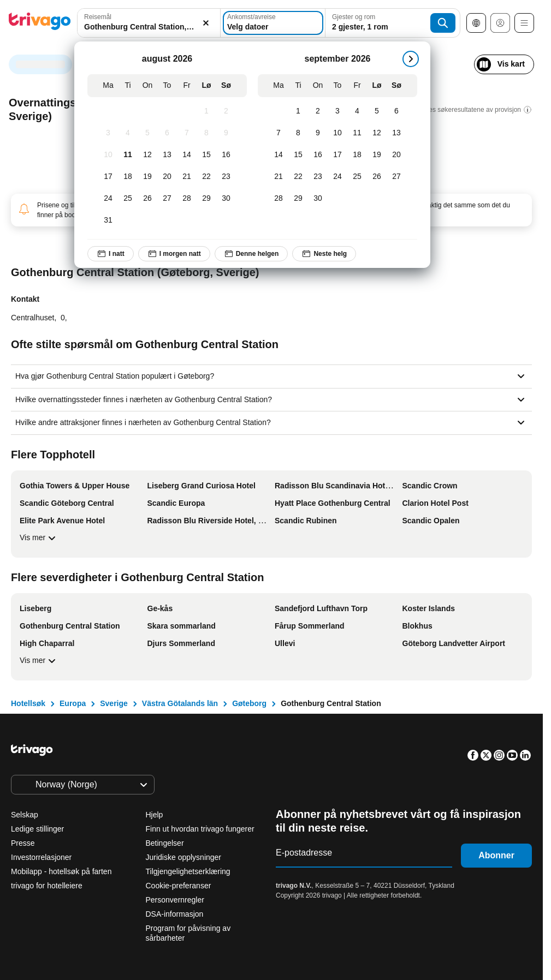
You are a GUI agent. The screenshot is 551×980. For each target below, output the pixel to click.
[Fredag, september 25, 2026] (357, 177)
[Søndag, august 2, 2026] (226, 111)
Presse (23, 843)
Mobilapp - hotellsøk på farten (61, 871)
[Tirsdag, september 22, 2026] (298, 177)
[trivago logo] (40, 23)
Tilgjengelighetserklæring (188, 871)
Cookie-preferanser (180, 886)
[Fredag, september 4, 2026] (357, 111)
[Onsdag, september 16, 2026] (318, 155)
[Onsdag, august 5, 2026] (147, 133)
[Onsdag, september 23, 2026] (318, 177)
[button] (149, 23)
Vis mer (39, 538)
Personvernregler (175, 900)
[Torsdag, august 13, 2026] (167, 155)
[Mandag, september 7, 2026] (279, 133)
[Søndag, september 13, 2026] (396, 133)
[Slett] (206, 23)
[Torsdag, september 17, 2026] (337, 155)
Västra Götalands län (180, 703)
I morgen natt (174, 254)
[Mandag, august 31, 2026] (108, 220)
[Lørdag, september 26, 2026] (377, 177)
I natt (111, 254)
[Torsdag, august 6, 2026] (167, 133)
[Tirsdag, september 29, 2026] (298, 199)
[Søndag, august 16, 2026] (226, 155)
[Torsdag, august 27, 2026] (167, 199)
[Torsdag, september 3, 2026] (337, 111)
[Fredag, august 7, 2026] (187, 133)
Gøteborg (249, 703)
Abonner (496, 855)
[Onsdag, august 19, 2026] (147, 177)
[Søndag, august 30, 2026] (226, 199)
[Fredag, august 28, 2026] (187, 199)
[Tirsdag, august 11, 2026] (128, 155)
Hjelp (155, 815)
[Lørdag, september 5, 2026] (377, 111)
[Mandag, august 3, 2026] (108, 133)
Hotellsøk (28, 703)
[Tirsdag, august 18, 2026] (128, 177)
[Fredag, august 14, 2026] (187, 155)
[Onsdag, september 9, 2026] (318, 133)
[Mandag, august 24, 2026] (108, 199)
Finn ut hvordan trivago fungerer (200, 829)
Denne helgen (251, 254)
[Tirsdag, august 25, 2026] (128, 199)
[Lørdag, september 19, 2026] (377, 155)
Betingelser (165, 843)
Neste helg (324, 254)
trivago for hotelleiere (47, 886)
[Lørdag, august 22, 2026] (206, 177)
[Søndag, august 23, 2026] (226, 177)
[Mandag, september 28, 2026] (279, 199)
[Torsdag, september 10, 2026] (337, 133)
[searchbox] (149, 27)
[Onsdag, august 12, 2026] (147, 155)
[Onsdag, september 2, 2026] (318, 111)
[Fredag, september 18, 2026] (357, 155)
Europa (73, 703)
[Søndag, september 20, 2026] (396, 155)
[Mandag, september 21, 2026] (279, 177)
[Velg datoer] (273, 23)
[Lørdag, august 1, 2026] (206, 111)
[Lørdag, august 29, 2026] (206, 199)
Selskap (25, 815)
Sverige (114, 703)
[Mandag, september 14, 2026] (279, 155)
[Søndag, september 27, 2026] (396, 177)
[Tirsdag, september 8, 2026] (298, 133)
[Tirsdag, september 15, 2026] (298, 155)
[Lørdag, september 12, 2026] (377, 133)
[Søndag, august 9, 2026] (226, 133)
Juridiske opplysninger (184, 857)
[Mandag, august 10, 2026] (108, 155)
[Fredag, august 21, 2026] (187, 177)
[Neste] (411, 59)
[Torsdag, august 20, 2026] (167, 177)
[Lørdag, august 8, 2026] (206, 133)
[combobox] (149, 23)
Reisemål (98, 17)
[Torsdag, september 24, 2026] (337, 177)
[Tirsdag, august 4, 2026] (128, 133)
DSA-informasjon (175, 914)
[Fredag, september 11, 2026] (357, 133)
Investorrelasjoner (41, 857)
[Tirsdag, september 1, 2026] (298, 111)
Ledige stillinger (37, 829)
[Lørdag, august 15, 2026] (206, 155)
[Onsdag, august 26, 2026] (147, 199)
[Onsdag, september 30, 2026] (318, 199)
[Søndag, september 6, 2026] (396, 111)
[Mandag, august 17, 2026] (108, 177)
